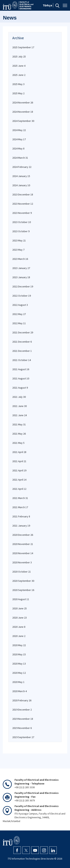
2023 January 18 (21, 277)
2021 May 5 (18, 443)
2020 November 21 (23, 544)
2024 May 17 (19, 139)
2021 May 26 (19, 434)
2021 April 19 (19, 470)
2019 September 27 (23, 737)
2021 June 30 (20, 406)
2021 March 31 (20, 498)
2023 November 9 (22, 213)
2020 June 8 (19, 627)
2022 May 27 (19, 314)
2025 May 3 (18, 84)
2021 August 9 (20, 388)
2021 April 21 (19, 461)
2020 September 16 (23, 590)
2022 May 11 (19, 323)
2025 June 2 (19, 75)
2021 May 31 (19, 424)
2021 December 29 (23, 332)
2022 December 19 (23, 286)
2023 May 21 (19, 240)
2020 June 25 (20, 608)
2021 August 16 (21, 369)
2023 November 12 (23, 204)
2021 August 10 (21, 378)
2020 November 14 (23, 553)
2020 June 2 (19, 636)
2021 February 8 (21, 516)
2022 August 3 (20, 305)
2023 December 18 (23, 194)
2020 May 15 (19, 654)
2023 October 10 (22, 222)
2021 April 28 (19, 452)
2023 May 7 (18, 250)
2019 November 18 (23, 719)
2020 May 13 (19, 664)
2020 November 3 (22, 562)
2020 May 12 (19, 673)
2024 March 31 (20, 158)
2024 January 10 (21, 185)
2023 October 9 (21, 231)
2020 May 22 (19, 645)
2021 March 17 (20, 507)
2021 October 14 (22, 360)
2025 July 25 (19, 57)
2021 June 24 (20, 415)
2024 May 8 (18, 148)
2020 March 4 (20, 691)
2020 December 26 (23, 535)
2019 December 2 (22, 710)
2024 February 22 (22, 167)
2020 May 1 (18, 682)
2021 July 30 (19, 397)
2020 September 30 (23, 581)
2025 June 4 (19, 66)
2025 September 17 (23, 47)
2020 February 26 (22, 700)
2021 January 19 (21, 526)
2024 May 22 (19, 130)
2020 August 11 (21, 599)
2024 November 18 (23, 112)
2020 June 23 (20, 618)
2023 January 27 (21, 268)
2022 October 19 (22, 296)
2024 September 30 (23, 121)
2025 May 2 (18, 93)
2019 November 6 (22, 728)
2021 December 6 (22, 342)
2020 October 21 (22, 572)
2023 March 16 (20, 259)
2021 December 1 (22, 351)
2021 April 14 (19, 480)
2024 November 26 (23, 102)
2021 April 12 (19, 489)
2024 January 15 (21, 176)
